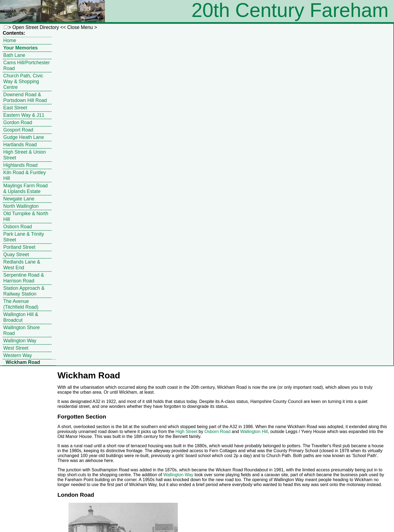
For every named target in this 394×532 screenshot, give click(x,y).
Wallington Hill (254, 432)
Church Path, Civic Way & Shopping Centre (23, 81)
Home (10, 40)
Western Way (18, 355)
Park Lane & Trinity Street (24, 237)
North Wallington (21, 206)
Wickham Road (23, 362)
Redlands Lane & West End (22, 265)
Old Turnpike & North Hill (26, 216)
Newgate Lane (19, 199)
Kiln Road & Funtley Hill (25, 175)
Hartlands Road (20, 145)
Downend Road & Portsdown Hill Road (25, 97)
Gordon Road (18, 122)
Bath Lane (14, 55)
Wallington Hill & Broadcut (21, 317)
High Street (186, 432)
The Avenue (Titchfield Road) (21, 304)
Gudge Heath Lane (24, 137)
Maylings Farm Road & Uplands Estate (25, 188)
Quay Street (16, 255)
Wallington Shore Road (21, 330)
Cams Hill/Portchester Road (27, 65)
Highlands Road (20, 165)
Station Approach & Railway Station (24, 291)
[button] (6, 27)
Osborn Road (18, 227)
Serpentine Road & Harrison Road (24, 278)
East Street (15, 108)
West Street (16, 348)
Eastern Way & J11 (24, 115)
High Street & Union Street (25, 155)
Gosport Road (18, 130)
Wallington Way (20, 341)
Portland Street (19, 247)
